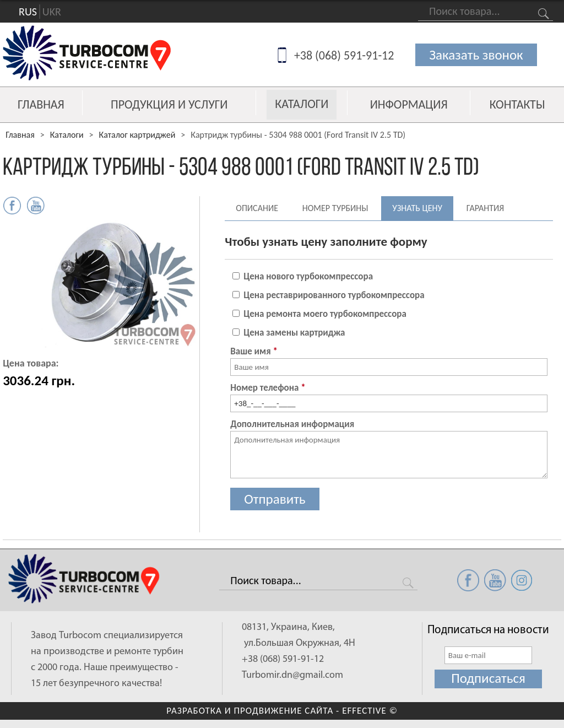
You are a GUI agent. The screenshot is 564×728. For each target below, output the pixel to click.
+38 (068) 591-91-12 (344, 55)
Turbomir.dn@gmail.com (292, 675)
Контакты (517, 105)
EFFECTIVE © (370, 711)
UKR (52, 12)
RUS (28, 12)
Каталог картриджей (137, 135)
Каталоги (302, 104)
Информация (409, 105)
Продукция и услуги (169, 105)
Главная (41, 105)
